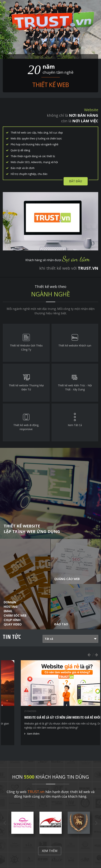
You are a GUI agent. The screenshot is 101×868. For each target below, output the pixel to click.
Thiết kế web (50, 85)
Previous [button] (89, 655)
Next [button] (96, 655)
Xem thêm (50, 851)
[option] (22, 823)
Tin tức (12, 637)
